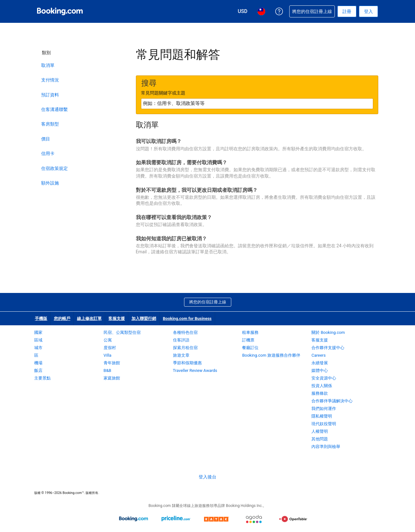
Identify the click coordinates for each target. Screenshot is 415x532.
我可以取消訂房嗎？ (159, 141)
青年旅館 (112, 363)
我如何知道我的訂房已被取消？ (171, 239)
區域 (38, 340)
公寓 (108, 340)
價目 (46, 139)
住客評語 (181, 340)
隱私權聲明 (322, 416)
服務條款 (320, 393)
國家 (38, 332)
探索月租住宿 (185, 348)
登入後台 (207, 477)
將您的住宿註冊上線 (208, 302)
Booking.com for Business (187, 318)
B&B (107, 370)
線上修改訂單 (89, 318)
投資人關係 (322, 386)
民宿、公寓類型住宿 (122, 332)
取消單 (48, 65)
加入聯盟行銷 (144, 318)
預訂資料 (50, 95)
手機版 (41, 318)
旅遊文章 (181, 355)
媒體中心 (320, 370)
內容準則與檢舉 (326, 447)
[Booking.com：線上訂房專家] (60, 11)
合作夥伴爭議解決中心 (332, 401)
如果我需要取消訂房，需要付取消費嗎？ (182, 162)
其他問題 (320, 439)
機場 (38, 363)
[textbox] (257, 104)
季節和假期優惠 (187, 363)
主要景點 (42, 378)
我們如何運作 (324, 409)
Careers (319, 355)
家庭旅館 (112, 378)
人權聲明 (320, 431)
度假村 (110, 348)
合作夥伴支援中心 (328, 348)
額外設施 (50, 183)
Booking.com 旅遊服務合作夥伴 (271, 355)
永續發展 (320, 363)
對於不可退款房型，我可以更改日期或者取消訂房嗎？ (197, 190)
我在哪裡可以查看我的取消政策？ (174, 217)
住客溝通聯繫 (54, 109)
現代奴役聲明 (324, 424)
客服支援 (117, 318)
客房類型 (50, 124)
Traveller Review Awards (195, 370)
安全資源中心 (324, 378)
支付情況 (50, 80)
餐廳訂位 (250, 348)
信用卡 (48, 153)
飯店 (38, 370)
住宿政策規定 (54, 168)
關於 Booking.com (328, 332)
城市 (38, 348)
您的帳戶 (62, 318)
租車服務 (250, 332)
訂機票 (248, 340)
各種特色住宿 (185, 332)
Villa (108, 355)
